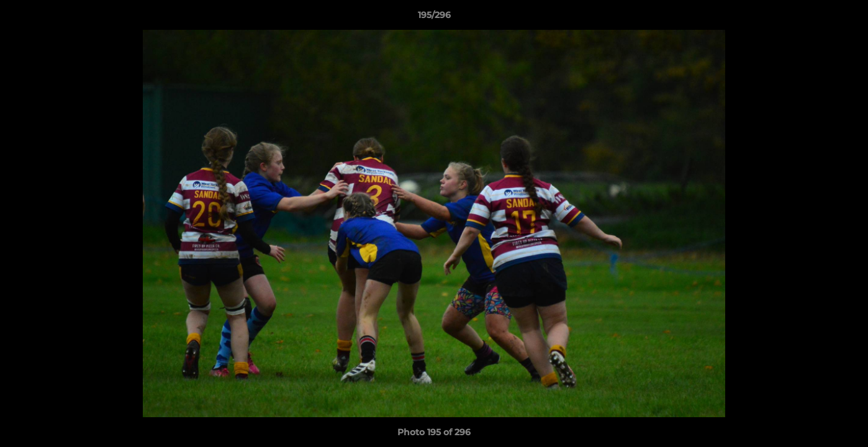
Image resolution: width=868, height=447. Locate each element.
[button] (846, 18)
